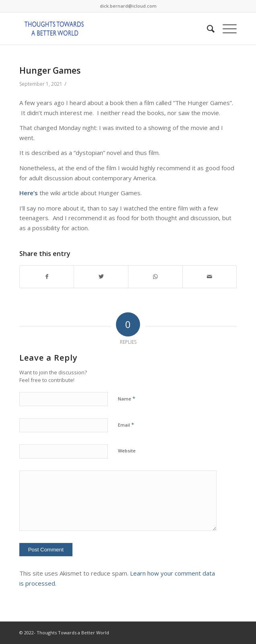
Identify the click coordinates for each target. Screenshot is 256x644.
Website (127, 451)
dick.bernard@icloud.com (128, 6)
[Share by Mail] (210, 277)
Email (126, 425)
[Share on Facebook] (47, 277)
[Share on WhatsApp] (155, 277)
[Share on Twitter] (101, 277)
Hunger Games (50, 70)
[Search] (207, 29)
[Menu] (226, 29)
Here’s (29, 193)
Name (127, 398)
